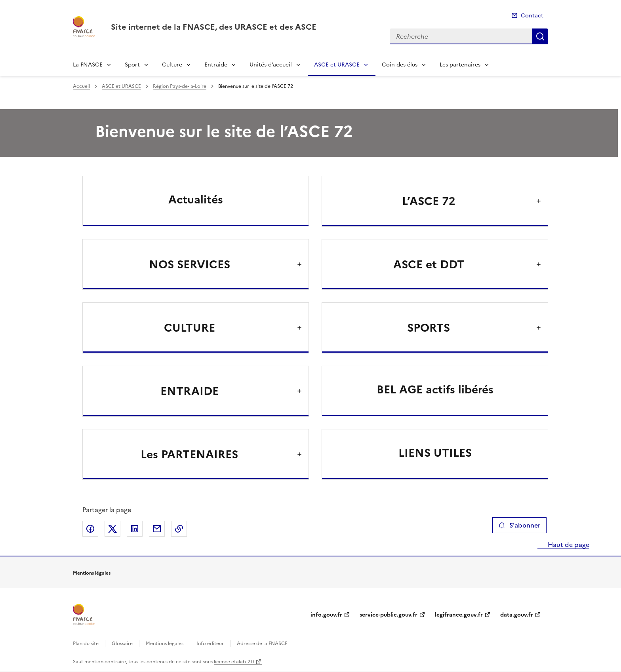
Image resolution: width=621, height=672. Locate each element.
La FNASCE (88, 65)
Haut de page (568, 545)
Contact (532, 16)
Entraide (216, 65)
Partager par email (157, 529)
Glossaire (122, 644)
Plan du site (86, 644)
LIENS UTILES (435, 453)
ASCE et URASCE (337, 65)
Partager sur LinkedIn (135, 529)
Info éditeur (210, 644)
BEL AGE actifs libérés (435, 389)
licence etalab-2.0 (234, 662)
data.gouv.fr (517, 615)
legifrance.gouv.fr (459, 615)
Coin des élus (400, 65)
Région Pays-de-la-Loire (180, 86)
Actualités (196, 199)
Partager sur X (112, 529)
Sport (132, 65)
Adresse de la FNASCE (262, 644)
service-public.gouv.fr (389, 615)
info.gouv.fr (326, 615)
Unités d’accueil (271, 65)
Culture (172, 65)
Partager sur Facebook (90, 529)
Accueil (81, 86)
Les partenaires (460, 65)
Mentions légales (165, 644)
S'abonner (519, 525)
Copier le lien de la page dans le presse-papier (179, 529)
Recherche (540, 36)
